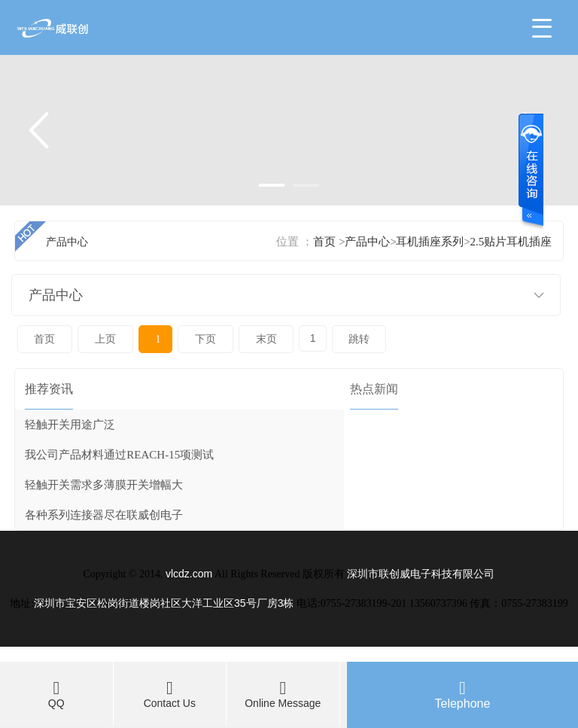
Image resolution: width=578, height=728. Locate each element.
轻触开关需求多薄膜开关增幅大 (104, 485)
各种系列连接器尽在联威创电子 (104, 515)
